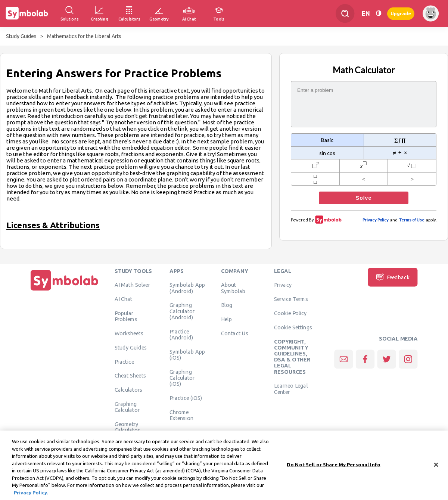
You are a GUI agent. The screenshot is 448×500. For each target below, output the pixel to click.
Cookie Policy (290, 313)
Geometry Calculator (127, 427)
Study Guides (21, 36)
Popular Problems (126, 316)
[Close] (436, 468)
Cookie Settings (293, 327)
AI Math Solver (132, 285)
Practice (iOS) (186, 398)
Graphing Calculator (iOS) (182, 378)
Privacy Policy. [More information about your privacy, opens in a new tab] (31, 495)
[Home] (65, 291)
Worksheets (129, 333)
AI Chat (124, 299)
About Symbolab (233, 288)
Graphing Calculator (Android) (182, 311)
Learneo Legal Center (291, 388)
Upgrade (401, 13)
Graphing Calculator (127, 407)
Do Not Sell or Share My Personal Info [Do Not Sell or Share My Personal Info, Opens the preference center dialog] (334, 467)
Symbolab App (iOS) (187, 354)
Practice (124, 361)
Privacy (283, 285)
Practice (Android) (181, 334)
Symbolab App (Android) (187, 288)
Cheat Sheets (130, 375)
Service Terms (291, 299)
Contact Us (235, 333)
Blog (227, 305)
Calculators (129, 389)
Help (226, 319)
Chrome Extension (181, 415)
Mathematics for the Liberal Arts (84, 36)
